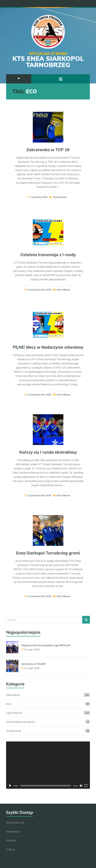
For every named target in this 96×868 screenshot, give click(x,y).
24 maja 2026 (32, 649)
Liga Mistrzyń (14, 713)
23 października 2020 (39, 395)
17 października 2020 (39, 596)
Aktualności (13, 831)
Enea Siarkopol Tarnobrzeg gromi (48, 553)
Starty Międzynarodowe (21, 722)
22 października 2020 (39, 495)
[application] (48, 765)
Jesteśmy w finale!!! (34, 664)
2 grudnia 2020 (39, 197)
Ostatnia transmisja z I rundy (48, 255)
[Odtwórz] (10, 786)
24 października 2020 (39, 290)
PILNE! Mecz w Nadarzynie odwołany (48, 347)
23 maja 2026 (32, 668)
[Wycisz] (81, 786)
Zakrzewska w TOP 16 (48, 150)
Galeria (10, 849)
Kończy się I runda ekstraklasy (48, 452)
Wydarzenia (60, 197)
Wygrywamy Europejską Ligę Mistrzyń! (46, 645)
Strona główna (15, 823)
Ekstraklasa (63, 290)
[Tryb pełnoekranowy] (86, 786)
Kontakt (11, 840)
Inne (9, 704)
